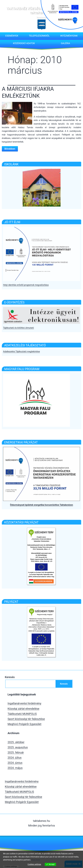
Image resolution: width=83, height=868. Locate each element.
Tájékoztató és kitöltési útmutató (18, 328)
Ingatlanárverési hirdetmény (24, 703)
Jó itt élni (12, 222)
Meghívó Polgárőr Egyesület (25, 724)
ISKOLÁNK (11, 164)
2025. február (16, 752)
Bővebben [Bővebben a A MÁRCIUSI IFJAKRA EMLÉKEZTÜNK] (10, 149)
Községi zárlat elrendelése (23, 709)
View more (36, 860)
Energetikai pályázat (21, 442)
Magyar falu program (22, 369)
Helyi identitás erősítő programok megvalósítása (26, 285)
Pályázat (11, 602)
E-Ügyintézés (14, 302)
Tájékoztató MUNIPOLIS (22, 714)
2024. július (15, 758)
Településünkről (39, 36)
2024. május (15, 768)
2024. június (15, 763)
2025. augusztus (18, 747)
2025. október (16, 742)
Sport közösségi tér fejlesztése (26, 719)
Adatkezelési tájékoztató (25, 345)
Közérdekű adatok (24, 43)
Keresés (10, 677)
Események (12, 36)
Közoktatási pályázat (21, 522)
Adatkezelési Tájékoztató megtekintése (21, 351)
